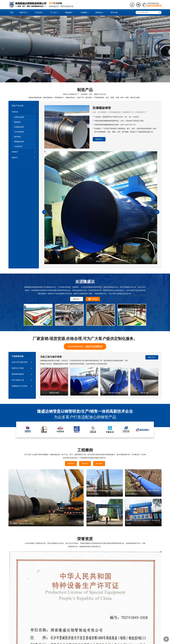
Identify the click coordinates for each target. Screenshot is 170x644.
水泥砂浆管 (18, 146)
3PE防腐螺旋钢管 (115, 112)
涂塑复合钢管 (19, 117)
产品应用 (39, 12)
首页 (12, 12)
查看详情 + (99, 139)
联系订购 (114, 12)
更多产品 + (152, 357)
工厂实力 (54, 12)
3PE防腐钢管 (19, 132)
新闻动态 (100, 12)
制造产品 (24, 12)
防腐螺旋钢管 (19, 127)
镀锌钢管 (18, 137)
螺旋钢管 (18, 122)
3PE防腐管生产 (141, 112)
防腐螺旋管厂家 (128, 112)
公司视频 (93, 299)
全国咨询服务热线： (85, 346)
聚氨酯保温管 (19, 142)
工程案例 (85, 12)
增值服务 (70, 12)
